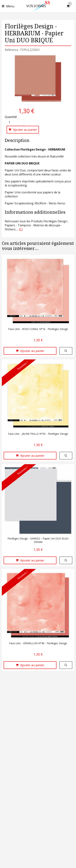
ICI (21, 229)
